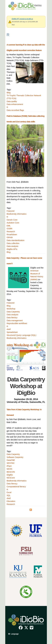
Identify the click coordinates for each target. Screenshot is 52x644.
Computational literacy (16, 487)
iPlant (9, 466)
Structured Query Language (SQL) (21, 335)
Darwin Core (12, 220)
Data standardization (16, 240)
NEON (9, 469)
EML (9, 226)
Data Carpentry (13, 312)
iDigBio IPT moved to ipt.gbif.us (22, 19)
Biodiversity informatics (17, 214)
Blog (9, 93)
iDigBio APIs (12, 249)
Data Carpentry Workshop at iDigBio (26, 386)
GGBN (9, 229)
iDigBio (10, 475)
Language (15, 634)
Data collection (13, 243)
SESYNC (11, 463)
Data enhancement (15, 104)
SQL (9, 495)
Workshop (11, 309)
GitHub (10, 237)
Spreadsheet (12, 332)
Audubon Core (13, 223)
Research (11, 232)
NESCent (11, 478)
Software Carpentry (15, 457)
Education (11, 501)
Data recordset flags (15, 110)
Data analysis (12, 246)
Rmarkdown (12, 234)
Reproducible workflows (17, 323)
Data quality (12, 101)
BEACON (11, 472)
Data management (15, 320)
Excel (9, 492)
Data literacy (12, 318)
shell (9, 329)
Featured (11, 211)
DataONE (11, 460)
